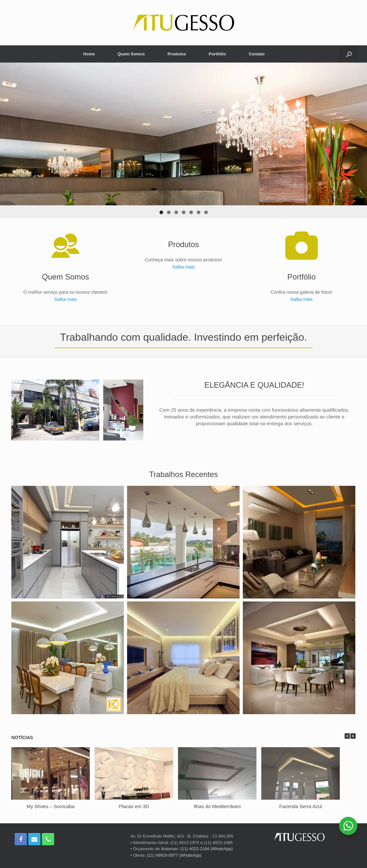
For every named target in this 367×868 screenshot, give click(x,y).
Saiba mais (65, 299)
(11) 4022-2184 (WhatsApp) (206, 849)
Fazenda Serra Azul (301, 806)
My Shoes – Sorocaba (51, 806)
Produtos (177, 54)
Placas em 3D (134, 806)
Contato (257, 54)
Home (89, 54)
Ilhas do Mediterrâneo (217, 806)
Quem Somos (131, 54)
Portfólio (217, 54)
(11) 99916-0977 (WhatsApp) (174, 855)
